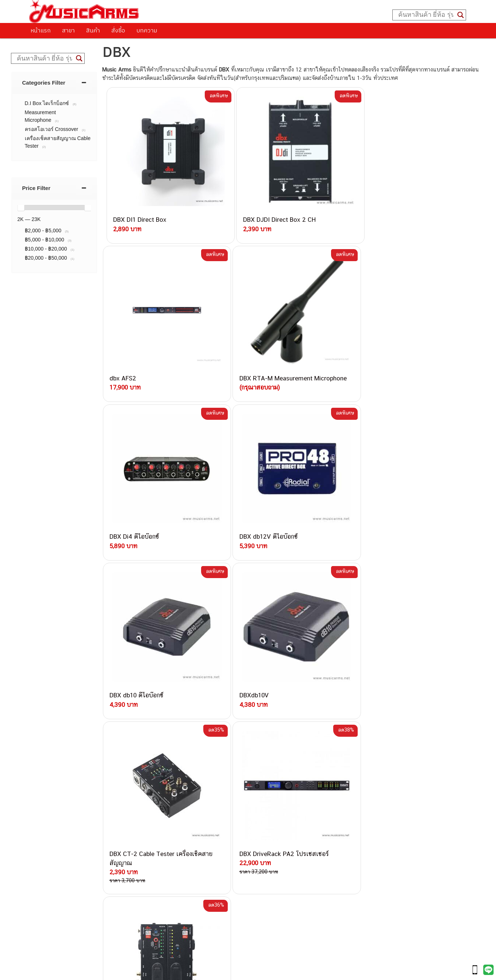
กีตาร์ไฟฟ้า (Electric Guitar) (361, 752)
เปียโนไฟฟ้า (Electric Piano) (362, 776)
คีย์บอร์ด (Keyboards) (355, 768)
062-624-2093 (270, 761)
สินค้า (93, 30)
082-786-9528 (248, 837)
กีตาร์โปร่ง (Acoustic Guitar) (363, 760)
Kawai (337, 842)
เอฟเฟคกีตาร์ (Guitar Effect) (362, 784)
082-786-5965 (281, 870)
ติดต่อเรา (47, 758)
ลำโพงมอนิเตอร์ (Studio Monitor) (368, 809)
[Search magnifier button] (461, 15)
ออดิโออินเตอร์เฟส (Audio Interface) (372, 801)
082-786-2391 (280, 878)
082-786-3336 (261, 812)
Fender (338, 817)
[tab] (54, 83)
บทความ (147, 30)
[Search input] (426, 15)
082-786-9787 (265, 846)
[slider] (21, 208)
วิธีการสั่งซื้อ (51, 748)
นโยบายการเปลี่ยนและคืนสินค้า (76, 767)
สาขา (68, 30)
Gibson (338, 826)
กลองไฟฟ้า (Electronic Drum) (364, 793)
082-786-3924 (245, 829)
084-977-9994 (266, 795)
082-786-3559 (266, 769)
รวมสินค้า (48, 776)
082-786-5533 (264, 786)
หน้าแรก (41, 30)
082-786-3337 (266, 778)
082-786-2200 (282, 820)
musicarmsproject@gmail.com (234, 962)
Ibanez (338, 834)
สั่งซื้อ (118, 30)
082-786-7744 (277, 803)
